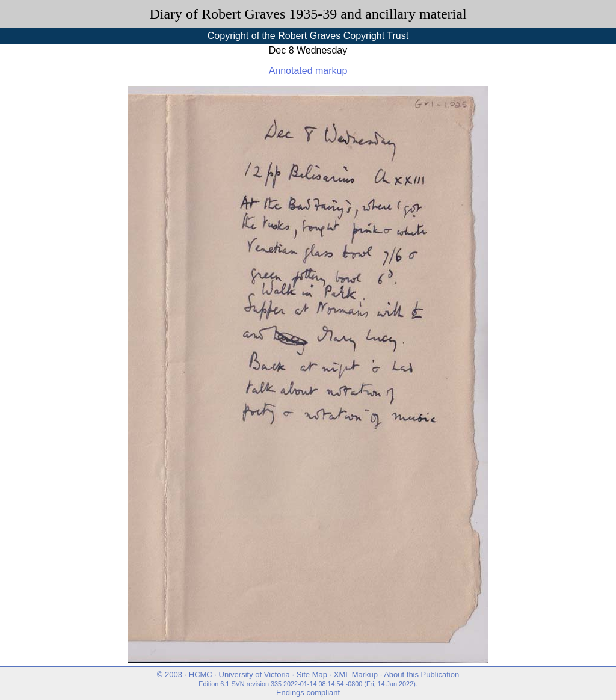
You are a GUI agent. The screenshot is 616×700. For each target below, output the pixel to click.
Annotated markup (308, 71)
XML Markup (356, 674)
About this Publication (421, 674)
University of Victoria (254, 674)
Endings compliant (308, 692)
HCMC (201, 674)
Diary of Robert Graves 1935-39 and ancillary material (308, 14)
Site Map (312, 674)
